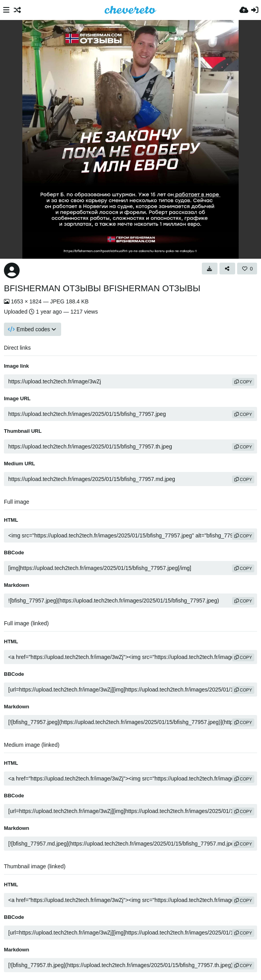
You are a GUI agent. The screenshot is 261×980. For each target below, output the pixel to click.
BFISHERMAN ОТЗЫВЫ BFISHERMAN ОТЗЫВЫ (102, 288)
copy (243, 382)
